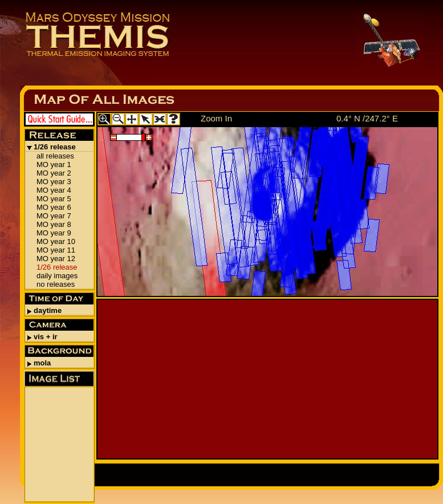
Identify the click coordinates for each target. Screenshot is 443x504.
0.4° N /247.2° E (367, 118)
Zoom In (216, 118)
